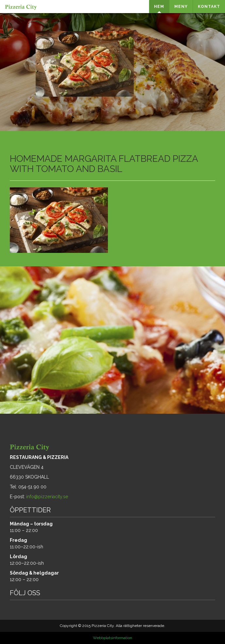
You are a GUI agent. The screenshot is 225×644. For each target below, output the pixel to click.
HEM (159, 7)
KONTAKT (209, 7)
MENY (181, 7)
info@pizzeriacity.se (47, 497)
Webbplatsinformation (113, 638)
